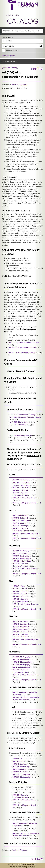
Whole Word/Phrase (12, 50)
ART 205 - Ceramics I (21, 480)
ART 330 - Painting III (21, 521)
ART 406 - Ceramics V (21, 490)
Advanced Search (8, 55)
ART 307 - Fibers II (20, 589)
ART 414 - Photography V (22, 667)
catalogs (13, 864)
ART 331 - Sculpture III (21, 627)
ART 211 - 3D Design (18, 425)
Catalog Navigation (11, 61)
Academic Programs (20, 85)
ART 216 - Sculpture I (21, 622)
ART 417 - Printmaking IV (22, 558)
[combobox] (23, 31)
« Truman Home (12, 15)
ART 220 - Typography (21, 774)
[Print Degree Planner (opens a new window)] (32, 69)
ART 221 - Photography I (22, 657)
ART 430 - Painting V (21, 526)
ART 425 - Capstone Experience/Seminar (23, 343)
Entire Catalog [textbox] (8, 41)
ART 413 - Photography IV (22, 665)
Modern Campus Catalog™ (26, 867)
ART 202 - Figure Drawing (20, 422)
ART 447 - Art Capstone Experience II (22, 353)
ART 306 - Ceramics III (21, 485)
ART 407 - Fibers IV (20, 594)
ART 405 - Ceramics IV (21, 488)
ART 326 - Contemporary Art (21, 435)
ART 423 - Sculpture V (21, 632)
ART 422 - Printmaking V (22, 561)
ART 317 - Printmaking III (22, 556)
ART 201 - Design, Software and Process (26, 417)
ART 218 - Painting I (20, 515)
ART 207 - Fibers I (19, 586)
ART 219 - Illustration (20, 772)
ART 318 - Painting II (20, 518)
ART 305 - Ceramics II (21, 483)
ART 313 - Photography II (22, 660)
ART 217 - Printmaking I (21, 551)
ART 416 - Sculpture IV (21, 629)
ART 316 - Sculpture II (21, 624)
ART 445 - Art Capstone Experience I (22, 347)
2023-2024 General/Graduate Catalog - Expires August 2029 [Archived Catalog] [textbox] (23, 31)
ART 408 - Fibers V (20, 596)
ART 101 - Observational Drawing (23, 415)
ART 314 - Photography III (22, 662)
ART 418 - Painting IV (21, 523)
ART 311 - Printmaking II (22, 553)
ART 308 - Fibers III (20, 591)
